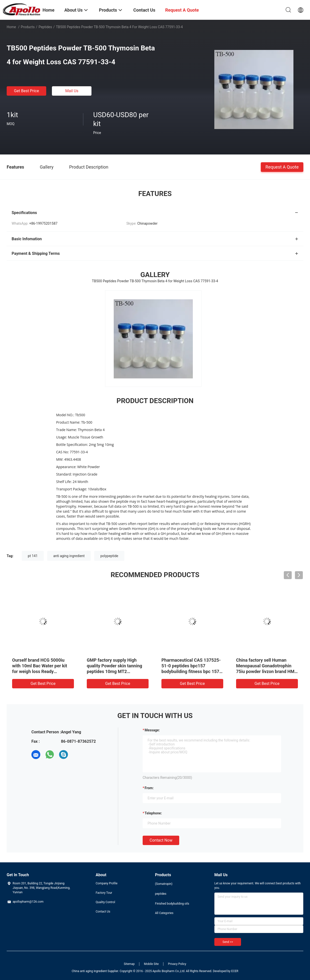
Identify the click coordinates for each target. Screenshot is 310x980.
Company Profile (107, 883)
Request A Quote (282, 167)
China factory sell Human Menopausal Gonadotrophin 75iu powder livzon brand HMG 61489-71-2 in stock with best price (267, 671)
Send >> (228, 942)
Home (11, 27)
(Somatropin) (164, 884)
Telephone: (153, 813)
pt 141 (33, 556)
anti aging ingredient (69, 556)
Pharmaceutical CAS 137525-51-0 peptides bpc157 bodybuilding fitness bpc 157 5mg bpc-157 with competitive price (192, 671)
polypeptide (109, 556)
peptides (45, 27)
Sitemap (129, 964)
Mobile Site (151, 964)
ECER (235, 971)
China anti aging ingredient (89, 971)
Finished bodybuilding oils (172, 904)
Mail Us (72, 91)
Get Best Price (27, 91)
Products (28, 27)
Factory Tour (104, 893)
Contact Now (161, 840)
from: (149, 788)
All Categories (164, 913)
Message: (152, 730)
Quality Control (105, 902)
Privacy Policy (177, 964)
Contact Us (103, 912)
